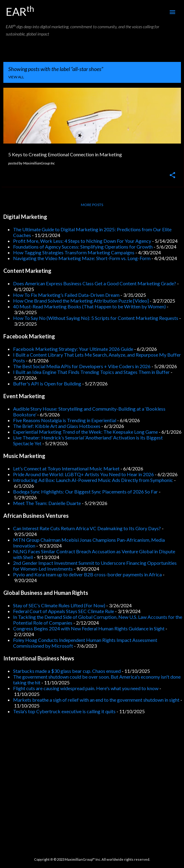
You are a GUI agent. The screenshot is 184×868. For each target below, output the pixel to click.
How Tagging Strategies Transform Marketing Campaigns (74, 252)
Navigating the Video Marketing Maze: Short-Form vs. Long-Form (82, 258)
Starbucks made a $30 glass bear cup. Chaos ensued (67, 671)
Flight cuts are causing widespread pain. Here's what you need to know (86, 688)
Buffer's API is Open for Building (47, 383)
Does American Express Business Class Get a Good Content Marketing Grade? (95, 283)
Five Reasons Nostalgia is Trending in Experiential (65, 420)
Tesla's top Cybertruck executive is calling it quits (64, 711)
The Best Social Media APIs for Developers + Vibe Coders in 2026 (82, 366)
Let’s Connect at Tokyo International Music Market (66, 468)
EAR (20, 12)
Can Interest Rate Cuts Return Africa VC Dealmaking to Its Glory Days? (87, 528)
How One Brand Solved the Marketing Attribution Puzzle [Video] (81, 301)
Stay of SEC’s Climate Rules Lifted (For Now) (59, 605)
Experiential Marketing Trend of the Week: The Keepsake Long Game (85, 432)
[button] (172, 176)
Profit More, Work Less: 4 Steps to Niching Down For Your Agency (82, 241)
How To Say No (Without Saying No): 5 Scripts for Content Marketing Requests (96, 318)
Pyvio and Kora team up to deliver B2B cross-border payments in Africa (87, 574)
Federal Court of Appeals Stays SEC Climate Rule (64, 611)
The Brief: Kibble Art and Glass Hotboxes (57, 426)
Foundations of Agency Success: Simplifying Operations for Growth (83, 247)
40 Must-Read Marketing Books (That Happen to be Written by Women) (89, 306)
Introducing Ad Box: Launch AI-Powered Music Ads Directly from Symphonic (93, 480)
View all (16, 77)
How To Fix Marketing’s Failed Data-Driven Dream (66, 295)
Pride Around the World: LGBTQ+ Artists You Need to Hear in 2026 (83, 474)
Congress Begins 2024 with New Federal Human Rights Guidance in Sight (89, 628)
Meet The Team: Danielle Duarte (47, 503)
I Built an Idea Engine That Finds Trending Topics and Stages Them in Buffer (91, 372)
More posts (92, 205)
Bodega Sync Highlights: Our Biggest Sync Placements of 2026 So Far (85, 492)
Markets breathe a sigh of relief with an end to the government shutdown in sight (96, 700)
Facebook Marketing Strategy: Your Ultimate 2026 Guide (73, 349)
